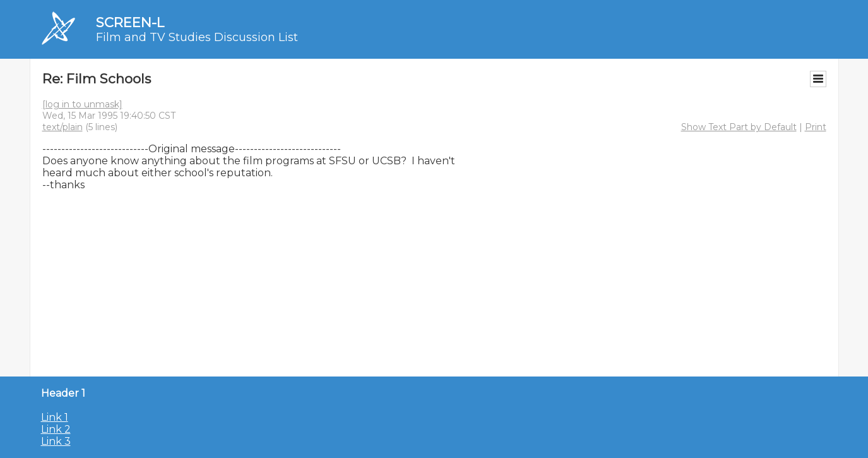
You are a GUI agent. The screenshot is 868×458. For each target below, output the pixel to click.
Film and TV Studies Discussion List (197, 37)
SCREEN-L (130, 22)
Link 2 (56, 429)
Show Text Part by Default (739, 127)
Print (816, 127)
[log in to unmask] (82, 104)
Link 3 (56, 441)
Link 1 (55, 417)
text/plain (62, 127)
